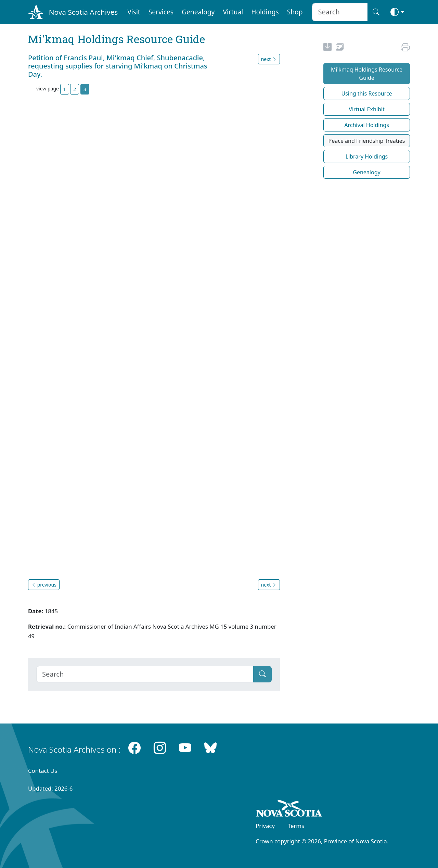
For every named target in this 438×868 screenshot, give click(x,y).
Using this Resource (366, 93)
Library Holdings (367, 156)
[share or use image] (340, 48)
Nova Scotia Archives (83, 12)
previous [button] (44, 585)
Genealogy (198, 12)
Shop (295, 12)
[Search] (145, 674)
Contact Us (43, 771)
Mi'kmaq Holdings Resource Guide (367, 74)
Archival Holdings (367, 125)
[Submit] (262, 674)
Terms (296, 826)
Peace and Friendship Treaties (367, 141)
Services (161, 12)
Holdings (265, 12)
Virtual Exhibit (366, 109)
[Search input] (340, 12)
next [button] (269, 59)
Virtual (233, 12)
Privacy (265, 826)
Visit (134, 12)
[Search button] (376, 12)
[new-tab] (327, 48)
